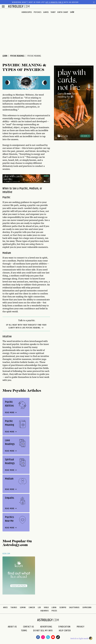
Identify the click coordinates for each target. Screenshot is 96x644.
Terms (24, 631)
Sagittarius (74, 608)
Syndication (64, 627)
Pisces (54, 611)
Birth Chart (63, 12)
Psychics (38, 12)
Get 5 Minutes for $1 (54, 2)
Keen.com (6, 554)
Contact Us (29, 627)
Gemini (23, 608)
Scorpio (63, 608)
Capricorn (87, 608)
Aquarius (45, 611)
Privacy (81, 627)
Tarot (53, 12)
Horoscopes (27, 12)
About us (12, 627)
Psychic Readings (17, 56)
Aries (5, 608)
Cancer (32, 608)
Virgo (46, 608)
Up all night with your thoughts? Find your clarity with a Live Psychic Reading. (26, 326)
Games (46, 12)
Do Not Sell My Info (43, 631)
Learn (5, 56)
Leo (39, 608)
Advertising (46, 627)
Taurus (14, 608)
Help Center (65, 631)
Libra (54, 608)
